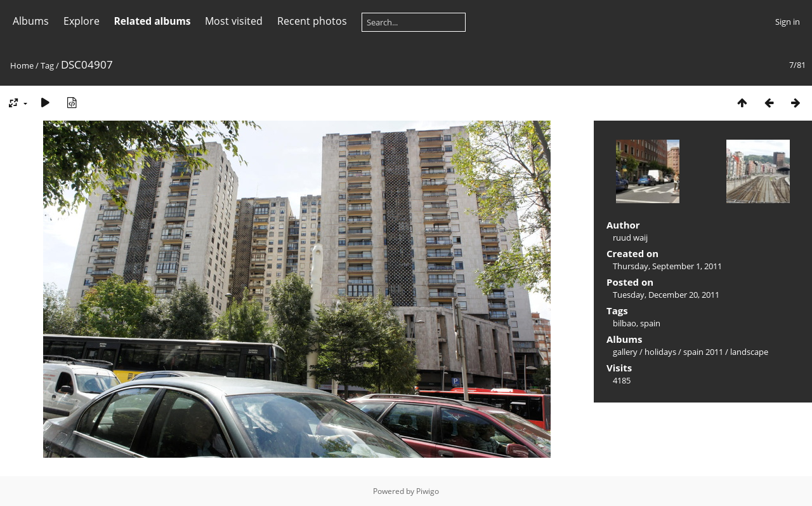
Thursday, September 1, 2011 (667, 266)
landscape (749, 352)
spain (650, 323)
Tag (47, 65)
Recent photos (312, 21)
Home (22, 65)
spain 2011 (703, 352)
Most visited (234, 21)
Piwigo (428, 491)
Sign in (788, 22)
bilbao (625, 323)
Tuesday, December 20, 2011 (666, 295)
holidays (660, 352)
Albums (31, 21)
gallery (625, 352)
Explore (82, 21)
